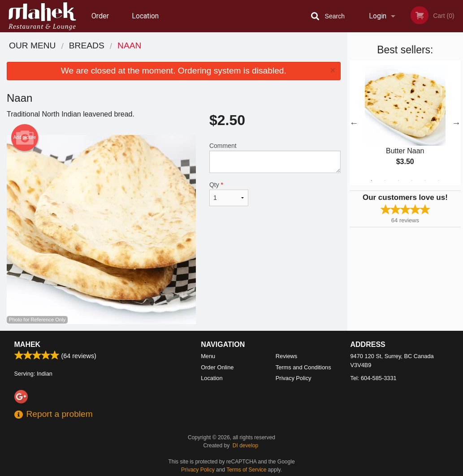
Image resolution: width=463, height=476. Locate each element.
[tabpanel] (405, 123)
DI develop (245, 446)
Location (145, 16)
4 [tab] (412, 181)
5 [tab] (425, 181)
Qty (229, 194)
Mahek (28, 344)
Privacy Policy (294, 378)
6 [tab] (439, 181)
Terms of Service (246, 470)
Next (456, 123)
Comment (275, 158)
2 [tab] (385, 181)
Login (378, 16)
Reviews (286, 356)
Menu (208, 356)
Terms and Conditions (303, 367)
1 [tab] (372, 181)
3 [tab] (398, 181)
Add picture (25, 138)
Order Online (101, 22)
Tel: (374, 378)
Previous (354, 123)
